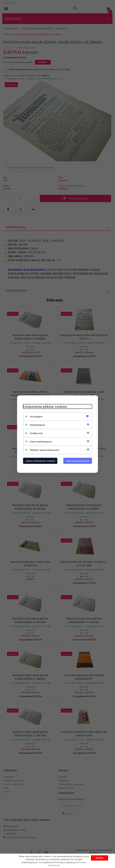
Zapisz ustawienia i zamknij (40, 461)
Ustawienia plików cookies (45, 406)
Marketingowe (38, 425)
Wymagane (36, 416)
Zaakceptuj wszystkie (78, 461)
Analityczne (36, 433)
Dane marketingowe (41, 441)
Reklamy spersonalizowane (45, 450)
